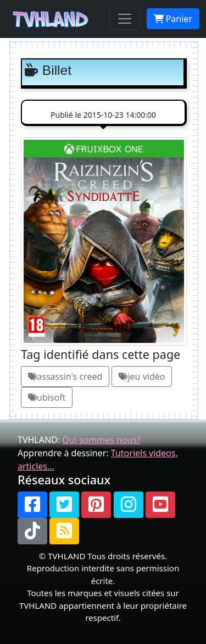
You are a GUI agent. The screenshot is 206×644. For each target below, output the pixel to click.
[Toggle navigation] (125, 19)
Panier (173, 19)
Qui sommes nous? (101, 440)
